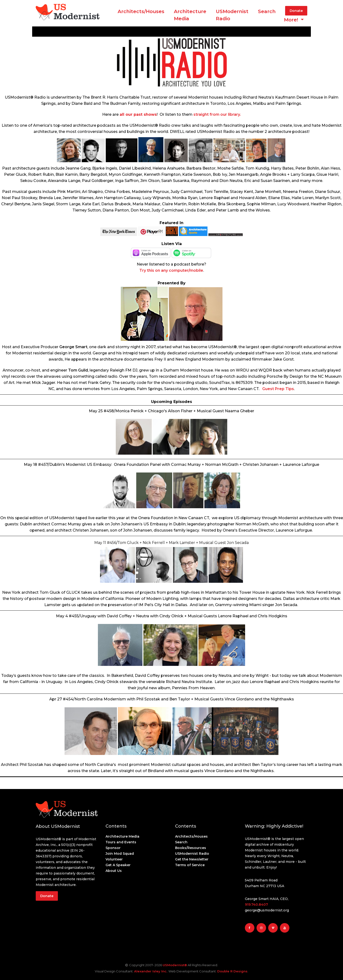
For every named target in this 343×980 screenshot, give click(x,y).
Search (267, 11)
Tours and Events (121, 842)
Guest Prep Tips (278, 389)
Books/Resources (191, 848)
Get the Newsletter (192, 859)
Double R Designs (232, 971)
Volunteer (114, 859)
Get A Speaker (118, 865)
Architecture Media (122, 836)
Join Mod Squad (120, 854)
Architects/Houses (141, 11)
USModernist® (175, 965)
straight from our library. (217, 114)
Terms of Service (190, 865)
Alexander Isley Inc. (151, 971)
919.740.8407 (256, 905)
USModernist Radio (232, 15)
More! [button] (292, 20)
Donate (296, 11)
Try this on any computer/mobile (171, 270)
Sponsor (113, 848)
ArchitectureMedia (190, 15)
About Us (114, 871)
